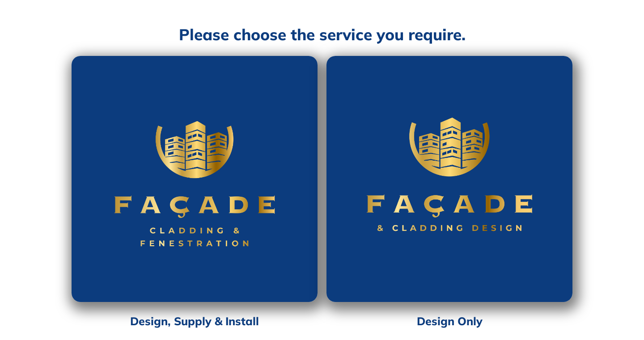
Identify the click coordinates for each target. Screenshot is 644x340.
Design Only (450, 321)
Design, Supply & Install (195, 321)
